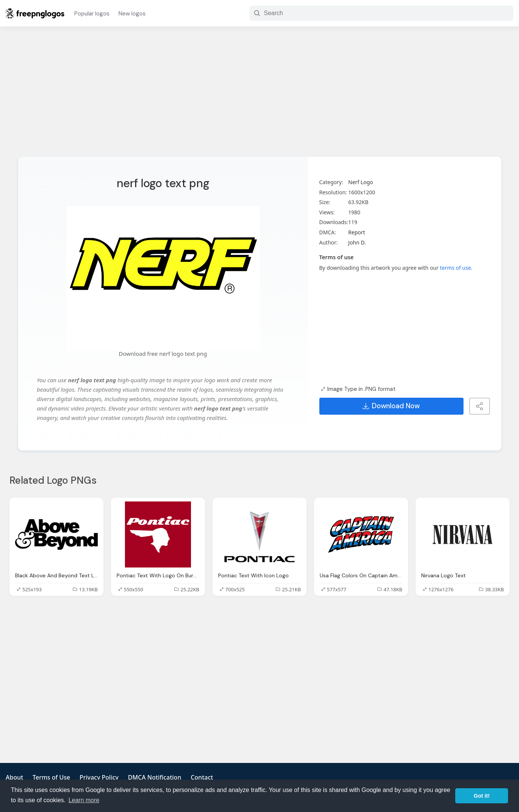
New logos (132, 14)
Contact (202, 777)
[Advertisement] (260, 96)
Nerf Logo (361, 182)
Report (357, 232)
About (14, 777)
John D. (357, 242)
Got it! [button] (482, 796)
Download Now (391, 406)
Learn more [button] (84, 800)
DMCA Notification (155, 777)
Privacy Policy (99, 777)
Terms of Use (51, 777)
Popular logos (92, 14)
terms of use (455, 268)
